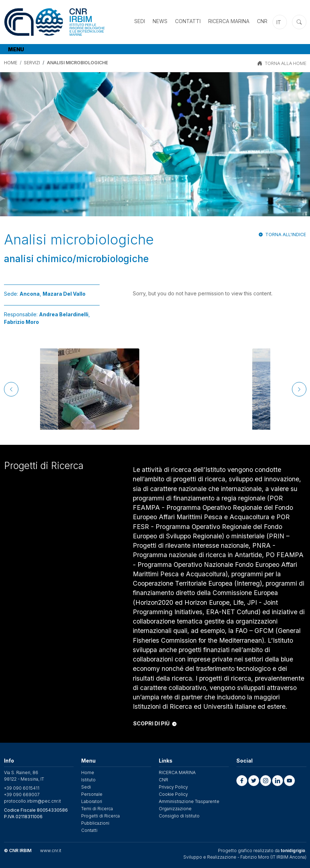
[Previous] (11, 389)
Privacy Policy (173, 787)
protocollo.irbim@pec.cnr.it (32, 801)
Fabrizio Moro (21, 322)
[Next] (299, 389)
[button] (242, 781)
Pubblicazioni (95, 823)
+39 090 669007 (22, 795)
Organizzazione (175, 809)
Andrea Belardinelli (64, 314)
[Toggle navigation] (17, 49)
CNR (262, 21)
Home (11, 63)
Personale (92, 794)
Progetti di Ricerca (101, 816)
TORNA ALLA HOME (286, 63)
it (279, 22)
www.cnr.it (51, 850)
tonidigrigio (293, 850)
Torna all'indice (286, 235)
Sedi (140, 21)
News (160, 21)
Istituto (88, 780)
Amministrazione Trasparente (189, 801)
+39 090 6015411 (22, 788)
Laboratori (92, 801)
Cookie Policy (173, 794)
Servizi (32, 63)
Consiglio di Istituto (179, 816)
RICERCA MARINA (229, 21)
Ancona (30, 294)
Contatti (188, 21)
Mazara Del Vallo (64, 294)
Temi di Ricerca (97, 809)
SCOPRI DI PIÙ (155, 723)
